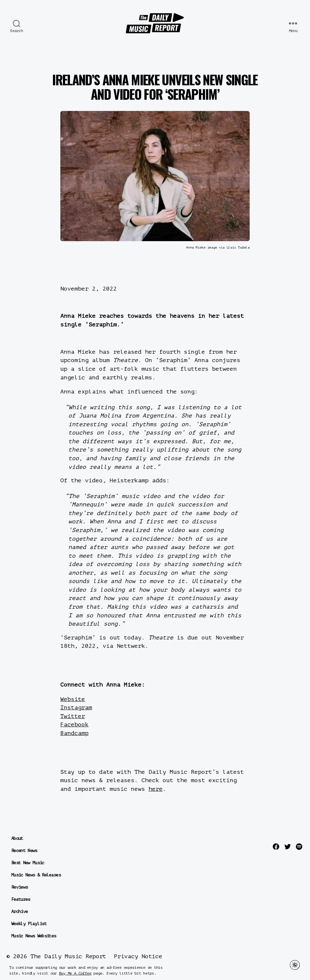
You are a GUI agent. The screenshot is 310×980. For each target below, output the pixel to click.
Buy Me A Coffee (75, 973)
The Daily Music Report (68, 956)
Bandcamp (74, 733)
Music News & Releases (36, 875)
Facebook (74, 724)
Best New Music (28, 863)
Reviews (19, 887)
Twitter (73, 716)
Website (73, 699)
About (17, 838)
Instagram (76, 707)
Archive (19, 912)
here (156, 789)
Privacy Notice (138, 956)
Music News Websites (34, 936)
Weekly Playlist (29, 924)
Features (21, 899)
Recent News (24, 851)
